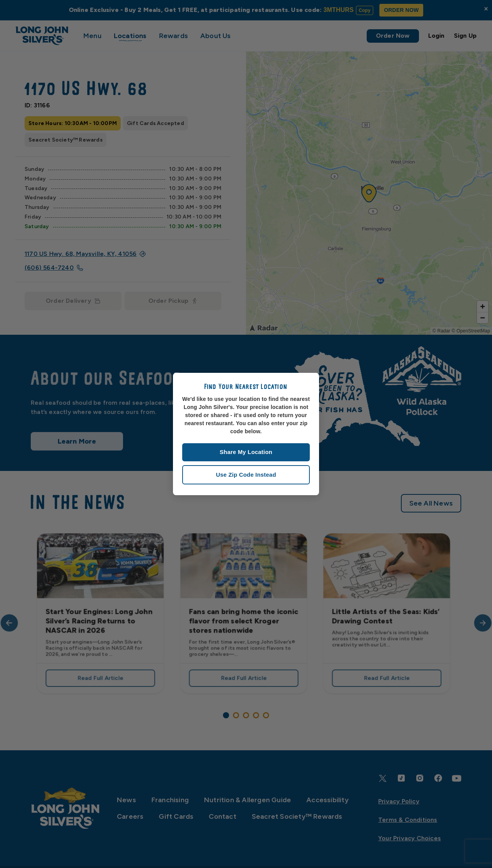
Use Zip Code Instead (246, 475)
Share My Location (246, 452)
